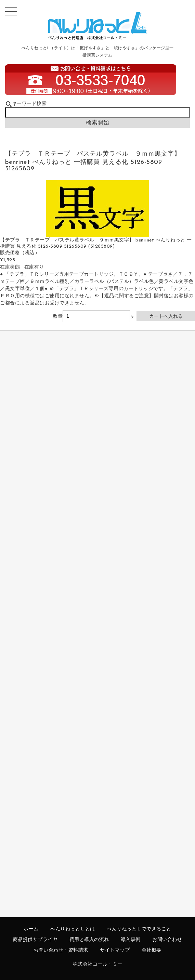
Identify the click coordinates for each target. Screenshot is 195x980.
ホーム (31, 929)
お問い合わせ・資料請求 (61, 950)
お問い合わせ (167, 940)
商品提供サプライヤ (35, 940)
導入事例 (131, 940)
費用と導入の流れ (89, 940)
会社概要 (152, 950)
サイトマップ (115, 950)
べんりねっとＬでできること (139, 929)
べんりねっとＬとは (73, 929)
